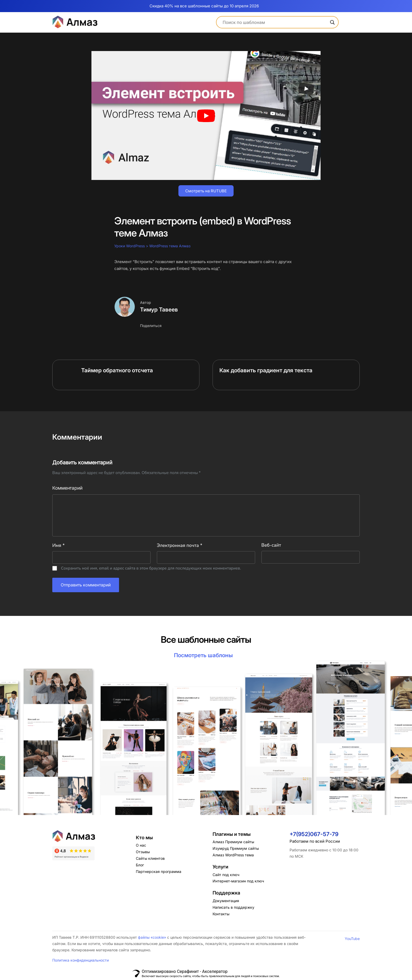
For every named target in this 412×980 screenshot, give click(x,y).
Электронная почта (180, 546)
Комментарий (67, 488)
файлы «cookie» (152, 937)
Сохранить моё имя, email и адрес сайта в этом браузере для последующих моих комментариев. (151, 568)
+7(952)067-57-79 (314, 834)
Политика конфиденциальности (81, 960)
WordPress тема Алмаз (170, 246)
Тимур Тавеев (159, 310)
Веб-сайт (271, 545)
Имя (58, 546)
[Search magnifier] (332, 22)
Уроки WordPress (130, 246)
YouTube (352, 939)
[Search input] (275, 22)
